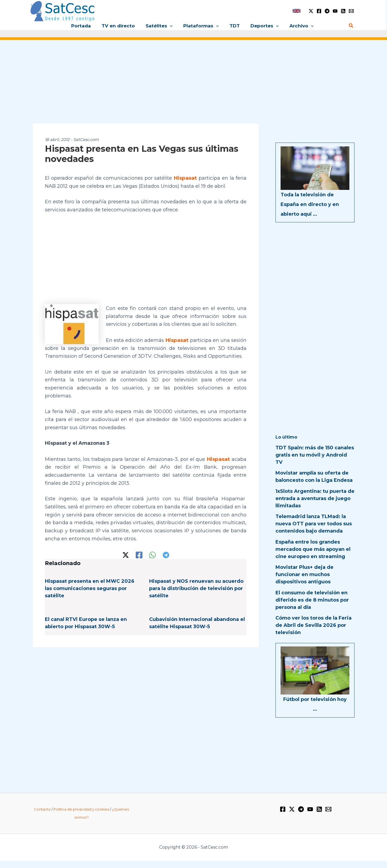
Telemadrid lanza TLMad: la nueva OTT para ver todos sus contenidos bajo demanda (314, 524)
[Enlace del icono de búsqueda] (351, 26)
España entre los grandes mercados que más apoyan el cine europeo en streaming (313, 549)
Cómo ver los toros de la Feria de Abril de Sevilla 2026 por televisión (313, 625)
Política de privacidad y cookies (81, 816)
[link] (297, 11)
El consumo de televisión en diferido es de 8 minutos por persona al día (312, 600)
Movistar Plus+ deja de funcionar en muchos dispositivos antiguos (304, 574)
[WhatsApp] (153, 562)
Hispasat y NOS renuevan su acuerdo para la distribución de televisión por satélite (196, 595)
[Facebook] (319, 11)
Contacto (42, 816)
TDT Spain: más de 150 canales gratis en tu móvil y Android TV (315, 455)
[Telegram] (327, 11)
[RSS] (343, 11)
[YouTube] (335, 11)
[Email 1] (351, 11)
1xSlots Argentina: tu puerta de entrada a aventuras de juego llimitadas (315, 498)
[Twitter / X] (311, 11)
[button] (171, 26)
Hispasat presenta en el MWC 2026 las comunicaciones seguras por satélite (90, 595)
